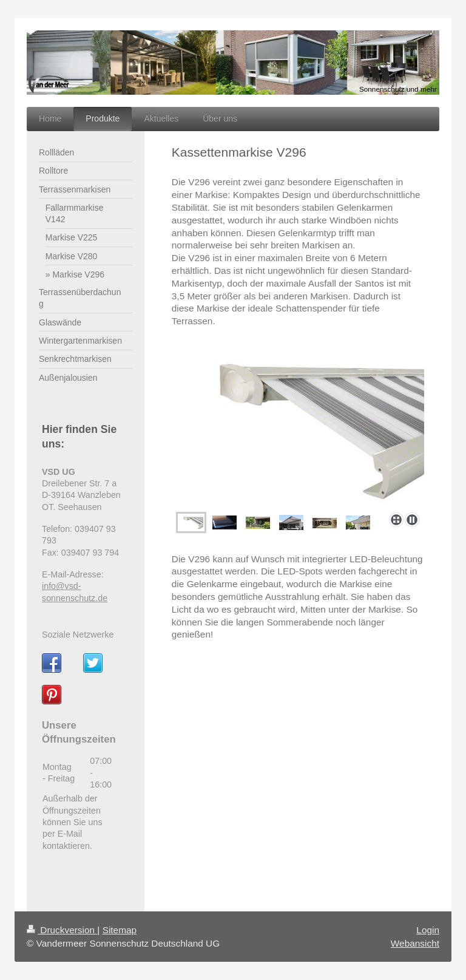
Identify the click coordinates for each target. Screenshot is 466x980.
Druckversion (62, 930)
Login (428, 930)
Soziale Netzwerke (78, 635)
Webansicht (415, 943)
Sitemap (120, 930)
